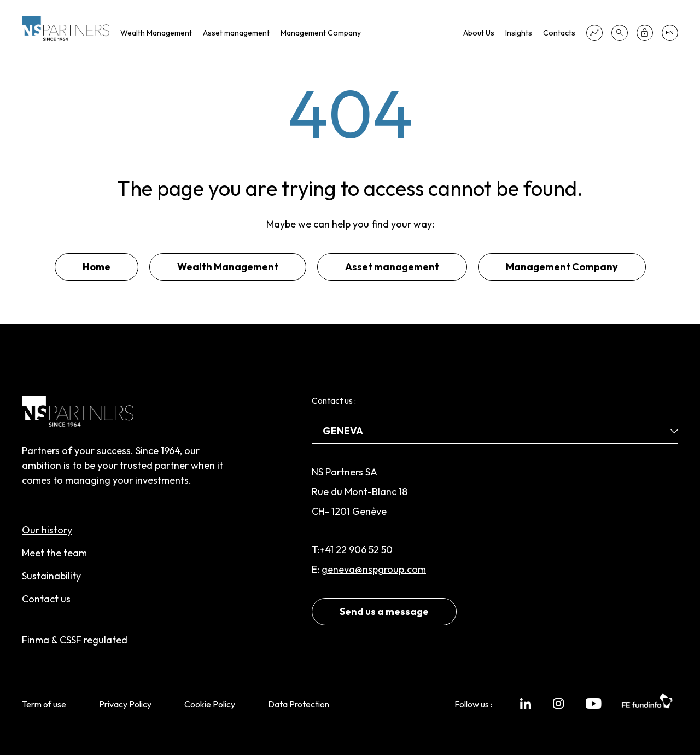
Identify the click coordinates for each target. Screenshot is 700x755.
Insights (519, 33)
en (670, 33)
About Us (479, 33)
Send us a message (384, 611)
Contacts (559, 33)
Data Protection (299, 704)
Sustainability (51, 576)
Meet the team (54, 553)
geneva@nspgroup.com (374, 569)
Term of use (44, 704)
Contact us (46, 599)
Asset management (236, 33)
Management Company (321, 33)
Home (97, 267)
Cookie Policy (210, 704)
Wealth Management (156, 33)
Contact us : (334, 400)
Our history (47, 530)
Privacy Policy (125, 704)
